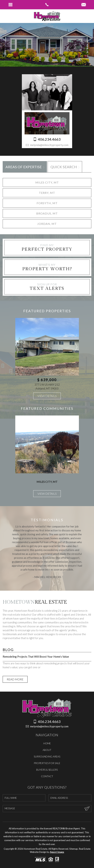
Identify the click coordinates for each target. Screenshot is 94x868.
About (47, 750)
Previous (18, 347)
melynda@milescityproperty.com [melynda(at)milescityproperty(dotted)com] (47, 145)
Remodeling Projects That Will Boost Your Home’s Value (36, 657)
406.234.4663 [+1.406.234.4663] (47, 139)
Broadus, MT (47, 213)
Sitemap (74, 849)
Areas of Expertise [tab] (24, 167)
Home (47, 743)
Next (76, 347)
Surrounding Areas (47, 756)
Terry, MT (47, 193)
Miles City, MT (47, 182)
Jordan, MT (47, 224)
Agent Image (57, 852)
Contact (47, 776)
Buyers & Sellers (47, 770)
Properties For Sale (47, 763)
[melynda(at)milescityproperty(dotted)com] (84, 5)
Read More (15, 679)
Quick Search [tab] (64, 167)
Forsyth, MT (47, 203)
